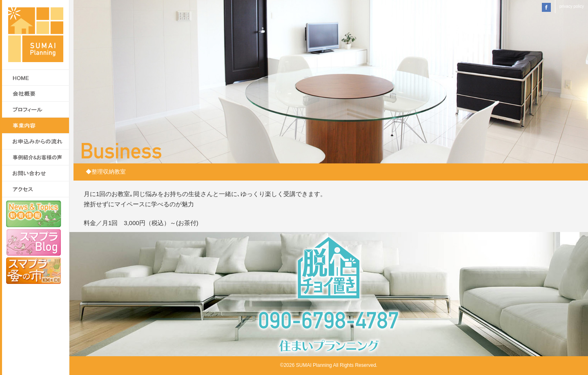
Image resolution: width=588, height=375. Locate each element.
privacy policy (572, 6)
